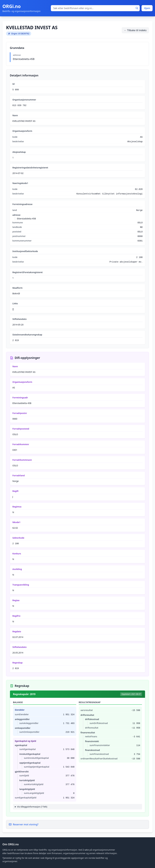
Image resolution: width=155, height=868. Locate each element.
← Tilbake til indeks (135, 30)
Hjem (147, 8)
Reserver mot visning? (24, 824)
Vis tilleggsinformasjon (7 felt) (32, 807)
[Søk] (137, 8)
